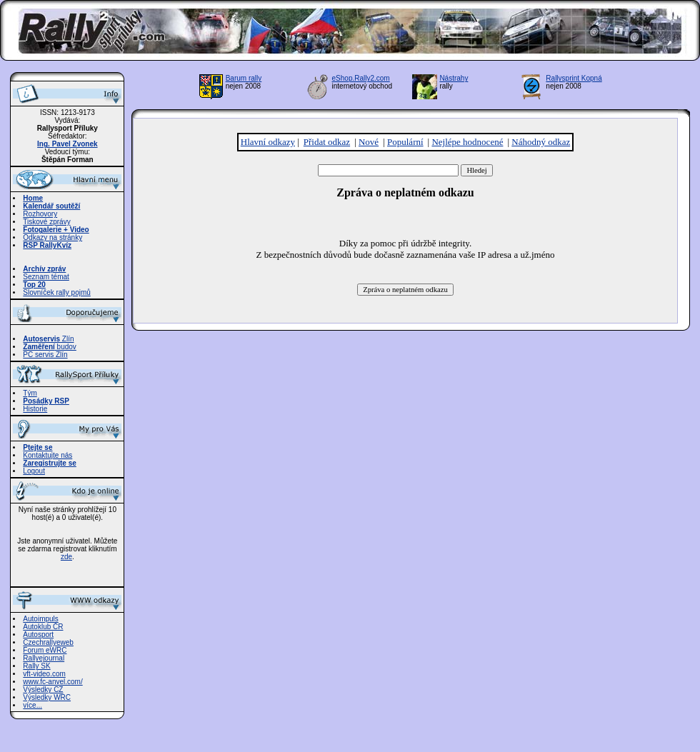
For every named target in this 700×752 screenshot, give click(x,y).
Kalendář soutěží (51, 206)
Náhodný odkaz (541, 142)
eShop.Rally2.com (361, 78)
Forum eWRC (45, 650)
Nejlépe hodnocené (467, 142)
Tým (30, 393)
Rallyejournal (44, 658)
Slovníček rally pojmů (56, 292)
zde (66, 557)
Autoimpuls (40, 619)
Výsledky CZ (43, 690)
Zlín (48, 339)
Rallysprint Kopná (574, 78)
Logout (34, 471)
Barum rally (244, 78)
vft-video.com (44, 674)
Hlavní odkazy (268, 142)
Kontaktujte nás (47, 455)
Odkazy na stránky (52, 237)
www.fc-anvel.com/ (52, 682)
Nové (369, 142)
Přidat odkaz (327, 142)
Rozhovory (40, 214)
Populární (405, 142)
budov (50, 347)
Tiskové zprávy (46, 222)
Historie (35, 409)
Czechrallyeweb (48, 642)
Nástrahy (454, 78)
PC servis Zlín (45, 355)
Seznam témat (46, 277)
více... (32, 705)
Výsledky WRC (47, 697)
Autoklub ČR (43, 627)
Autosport (38, 635)
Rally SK (36, 666)
